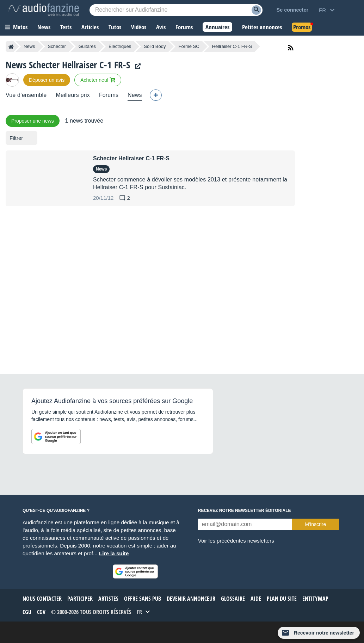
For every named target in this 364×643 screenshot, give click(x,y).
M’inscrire (315, 524)
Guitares (87, 46)
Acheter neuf (98, 80)
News (29, 46)
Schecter (57, 46)
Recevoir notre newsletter (324, 633)
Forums (109, 95)
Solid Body (155, 46)
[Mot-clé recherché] (176, 10)
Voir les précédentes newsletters (236, 541)
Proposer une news (33, 121)
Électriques (120, 46)
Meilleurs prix (73, 95)
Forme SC (189, 46)
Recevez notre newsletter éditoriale (245, 511)
